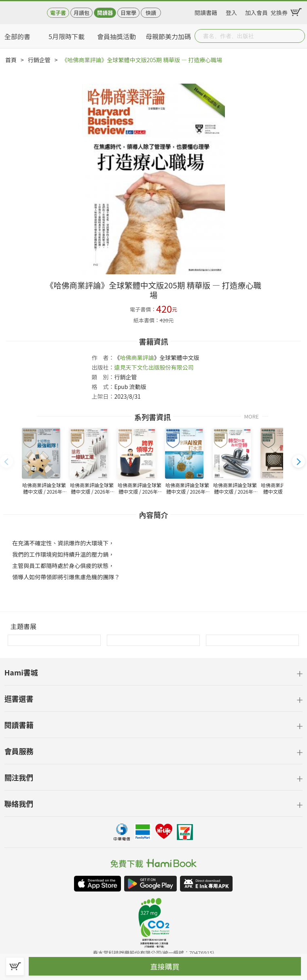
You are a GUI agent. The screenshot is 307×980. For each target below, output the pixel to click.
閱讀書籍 (206, 11)
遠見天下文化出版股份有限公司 (154, 367)
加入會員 (256, 11)
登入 (231, 11)
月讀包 (82, 13)
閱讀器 (105, 13)
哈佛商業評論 (137, 358)
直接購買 (165, 966)
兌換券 (279, 11)
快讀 (151, 13)
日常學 (128, 13)
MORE (252, 416)
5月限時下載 (67, 36)
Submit (298, 36)
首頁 (11, 60)
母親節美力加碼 (168, 36)
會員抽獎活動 (116, 36)
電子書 (58, 13)
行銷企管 (39, 60)
